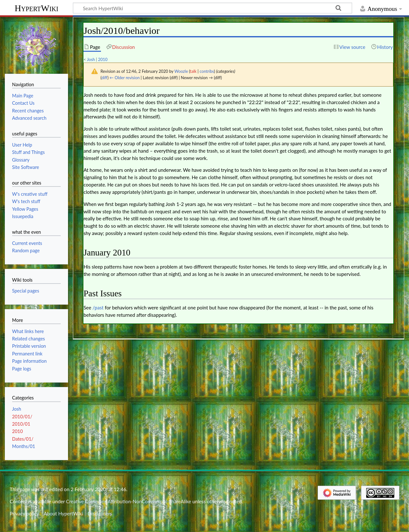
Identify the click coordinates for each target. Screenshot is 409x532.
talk (193, 71)
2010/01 (21, 424)
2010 (103, 59)
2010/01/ (22, 417)
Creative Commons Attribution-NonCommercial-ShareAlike (129, 501)
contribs (207, 71)
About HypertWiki (63, 513)
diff (104, 78)
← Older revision (125, 78)
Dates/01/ (23, 439)
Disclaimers (100, 513)
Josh (91, 59)
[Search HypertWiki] (212, 8)
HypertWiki (37, 8)
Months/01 (24, 446)
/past (98, 308)
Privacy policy (24, 513)
